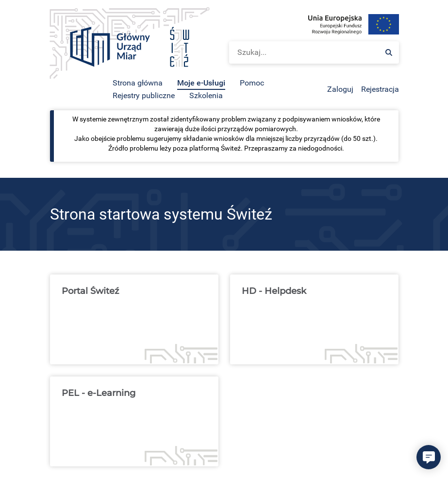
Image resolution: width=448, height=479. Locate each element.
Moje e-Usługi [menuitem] (201, 83)
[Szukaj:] (389, 52)
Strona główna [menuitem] (138, 83)
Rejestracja (380, 89)
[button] (429, 457)
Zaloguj (340, 89)
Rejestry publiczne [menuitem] (144, 95)
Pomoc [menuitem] (252, 83)
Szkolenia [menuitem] (206, 95)
